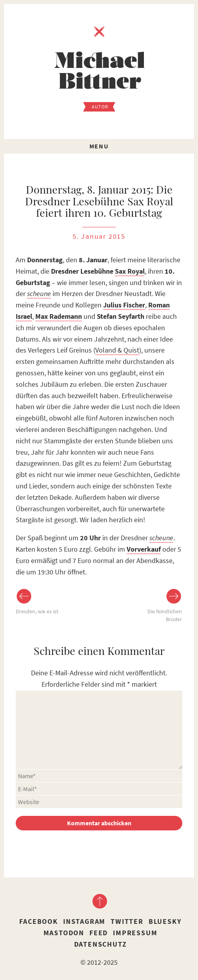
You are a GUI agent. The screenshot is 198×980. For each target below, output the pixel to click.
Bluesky (165, 921)
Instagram (84, 921)
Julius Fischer (124, 305)
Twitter (127, 921)
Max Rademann (59, 316)
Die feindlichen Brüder (165, 615)
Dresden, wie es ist (37, 611)
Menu (99, 146)
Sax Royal (130, 271)
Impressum (135, 933)
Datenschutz (101, 944)
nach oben (99, 901)
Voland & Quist (117, 350)
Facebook (38, 921)
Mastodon (64, 933)
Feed (99, 933)
